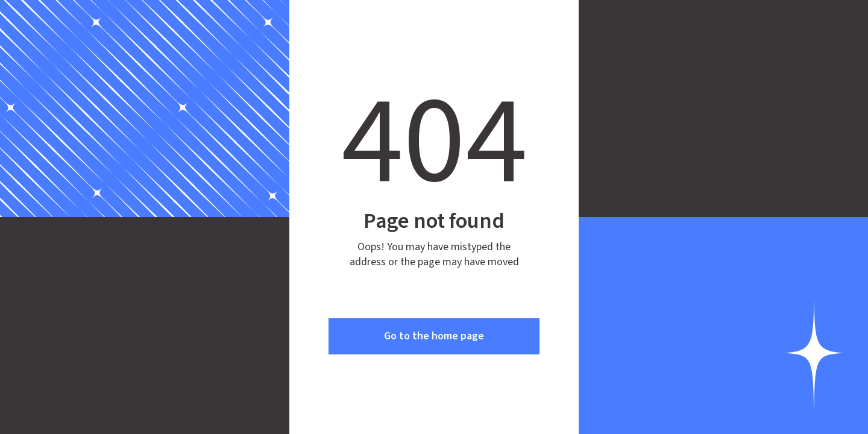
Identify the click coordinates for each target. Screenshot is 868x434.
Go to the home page (434, 336)
